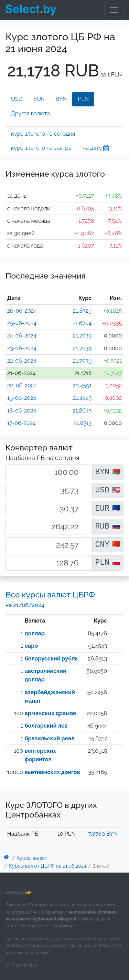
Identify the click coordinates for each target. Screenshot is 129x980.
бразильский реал (50, 738)
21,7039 (82, 336)
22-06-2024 (22, 361)
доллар (35, 633)
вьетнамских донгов (52, 772)
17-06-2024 (21, 423)
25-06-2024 (22, 323)
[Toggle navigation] (114, 10)
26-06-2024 (22, 311)
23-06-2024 (22, 348)
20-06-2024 (22, 385)
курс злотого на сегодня (43, 134)
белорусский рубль (51, 659)
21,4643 (82, 398)
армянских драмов (51, 713)
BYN (61, 99)
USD (17, 99)
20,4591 (82, 385)
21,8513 (83, 423)
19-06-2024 (22, 398)
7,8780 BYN (103, 834)
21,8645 (82, 411)
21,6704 (82, 323)
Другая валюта (30, 113)
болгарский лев (46, 726)
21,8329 (82, 311)
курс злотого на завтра (41, 148)
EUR (39, 99)
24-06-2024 (22, 336)
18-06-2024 (22, 411)
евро (31, 646)
